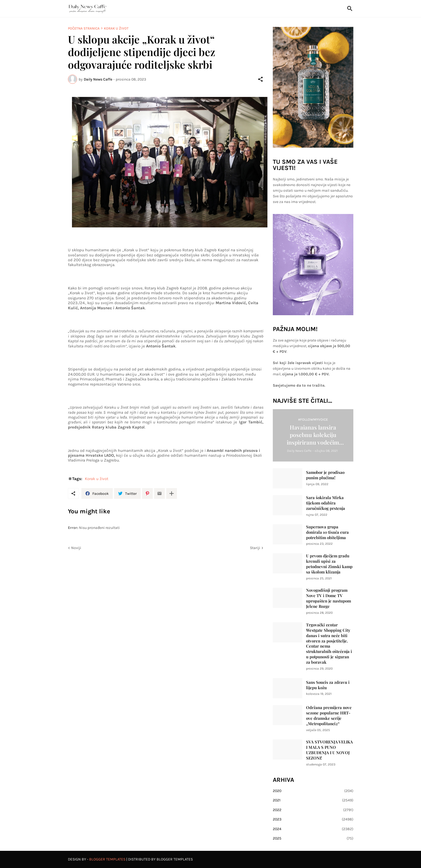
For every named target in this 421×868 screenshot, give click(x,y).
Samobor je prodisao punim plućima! (325, 475)
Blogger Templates (107, 859)
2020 (313, 791)
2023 (313, 819)
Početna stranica (84, 28)
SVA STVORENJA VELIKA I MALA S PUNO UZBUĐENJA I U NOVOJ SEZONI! (329, 750)
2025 (313, 838)
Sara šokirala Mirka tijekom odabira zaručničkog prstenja (326, 503)
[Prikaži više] (172, 493)
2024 (313, 829)
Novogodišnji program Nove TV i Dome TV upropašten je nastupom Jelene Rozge (329, 598)
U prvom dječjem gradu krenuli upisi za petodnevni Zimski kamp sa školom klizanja (329, 564)
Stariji (255, 548)
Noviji (76, 548)
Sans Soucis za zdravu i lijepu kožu (328, 685)
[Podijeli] (260, 79)
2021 (313, 800)
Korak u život (116, 28)
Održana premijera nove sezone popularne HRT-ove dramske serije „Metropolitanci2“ (329, 716)
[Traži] (349, 9)
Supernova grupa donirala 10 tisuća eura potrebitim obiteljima (327, 532)
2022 (313, 810)
